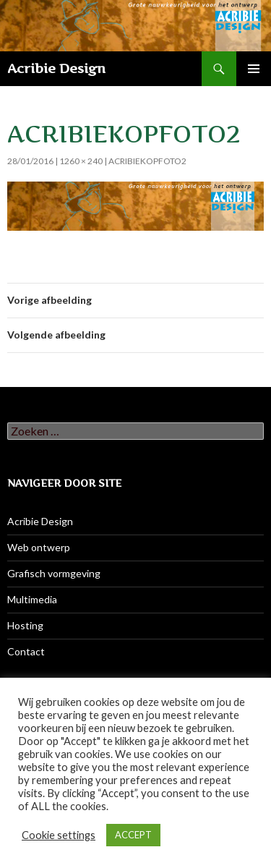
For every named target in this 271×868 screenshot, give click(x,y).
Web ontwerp (39, 547)
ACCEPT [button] (133, 835)
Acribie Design (56, 68)
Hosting (25, 625)
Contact (26, 651)
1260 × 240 (81, 161)
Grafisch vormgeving (54, 573)
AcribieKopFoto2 (147, 161)
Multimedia (32, 599)
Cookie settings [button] (59, 835)
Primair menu (254, 69)
